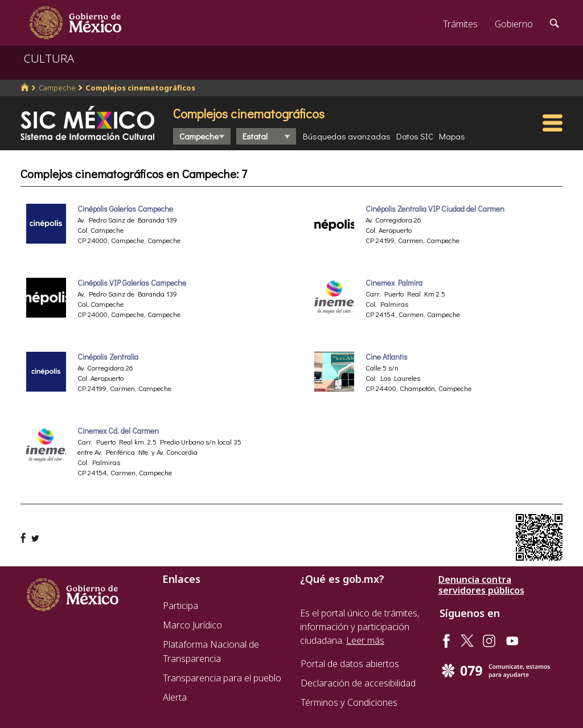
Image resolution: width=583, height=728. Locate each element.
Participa (180, 606)
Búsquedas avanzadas (347, 136)
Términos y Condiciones (349, 702)
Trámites (460, 24)
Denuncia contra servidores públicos (481, 585)
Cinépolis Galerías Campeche (125, 209)
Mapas (452, 136)
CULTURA (49, 58)
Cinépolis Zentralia (108, 357)
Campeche (57, 88)
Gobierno (514, 24)
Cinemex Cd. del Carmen (118, 431)
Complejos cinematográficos (140, 88)
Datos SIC (415, 136)
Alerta (175, 697)
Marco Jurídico (192, 625)
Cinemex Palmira (394, 283)
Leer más (365, 640)
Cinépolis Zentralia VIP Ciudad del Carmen (435, 209)
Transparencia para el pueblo (222, 678)
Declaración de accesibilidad (358, 683)
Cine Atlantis (387, 357)
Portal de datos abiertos (350, 664)
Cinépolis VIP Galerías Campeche (132, 283)
